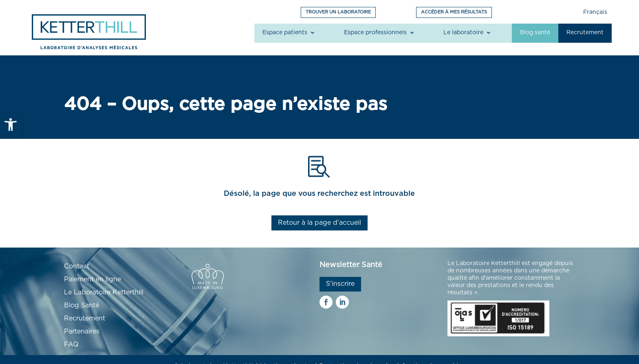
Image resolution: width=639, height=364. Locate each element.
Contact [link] (77, 266)
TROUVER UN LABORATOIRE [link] (338, 12)
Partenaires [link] (82, 331)
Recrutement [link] (585, 33)
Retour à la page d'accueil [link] (319, 223)
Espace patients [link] (285, 33)
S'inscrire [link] (340, 284)
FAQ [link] (71, 344)
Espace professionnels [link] (375, 33)
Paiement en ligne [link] (93, 279)
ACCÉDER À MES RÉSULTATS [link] (454, 12)
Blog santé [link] (535, 33)
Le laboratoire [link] (463, 33)
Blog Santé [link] (82, 305)
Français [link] (595, 12)
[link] (11, 125)
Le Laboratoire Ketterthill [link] (104, 292)
